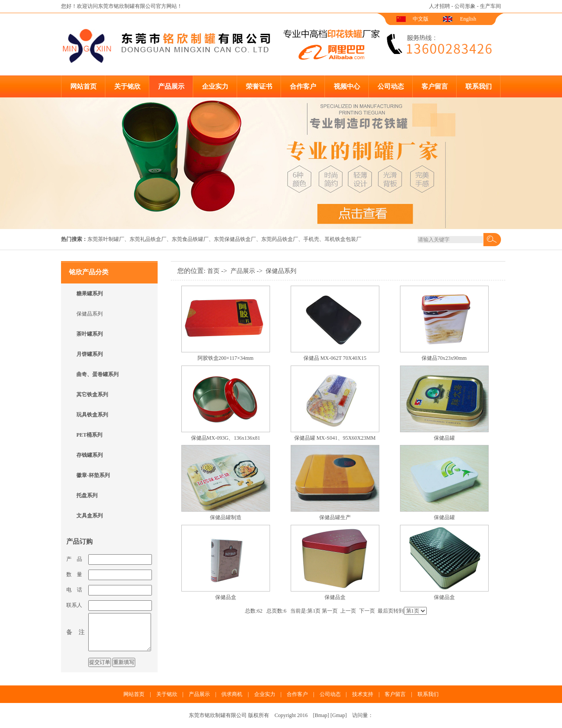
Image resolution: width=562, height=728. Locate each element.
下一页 (367, 611)
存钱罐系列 (90, 455)
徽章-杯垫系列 (93, 475)
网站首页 (83, 86)
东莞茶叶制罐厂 (106, 239)
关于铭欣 (127, 86)
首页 (213, 271)
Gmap (339, 715)
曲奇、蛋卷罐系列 (97, 374)
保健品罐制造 (226, 517)
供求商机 (232, 694)
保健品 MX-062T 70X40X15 (335, 358)
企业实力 (215, 86)
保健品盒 (226, 597)
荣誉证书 (259, 86)
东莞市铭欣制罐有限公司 (127, 6)
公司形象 (465, 6)
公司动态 (391, 86)
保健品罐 (444, 438)
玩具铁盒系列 (92, 415)
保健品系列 (90, 314)
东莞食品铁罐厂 (190, 239)
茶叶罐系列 (90, 334)
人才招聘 (440, 6)
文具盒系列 (90, 516)
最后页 (385, 611)
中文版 (421, 19)
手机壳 (311, 239)
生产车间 (490, 6)
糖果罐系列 (90, 294)
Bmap (321, 715)
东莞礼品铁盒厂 (148, 239)
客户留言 (435, 86)
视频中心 (347, 86)
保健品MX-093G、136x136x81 (226, 438)
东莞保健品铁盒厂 (235, 239)
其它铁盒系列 (92, 394)
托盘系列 (87, 495)
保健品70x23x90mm (444, 358)
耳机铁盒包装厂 (343, 239)
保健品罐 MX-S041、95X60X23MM (335, 438)
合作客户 (303, 86)
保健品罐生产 (335, 517)
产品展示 (171, 86)
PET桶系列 (89, 435)
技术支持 (363, 694)
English (468, 19)
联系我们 (479, 86)
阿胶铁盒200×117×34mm (226, 358)
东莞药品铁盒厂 (280, 239)
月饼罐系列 (90, 354)
